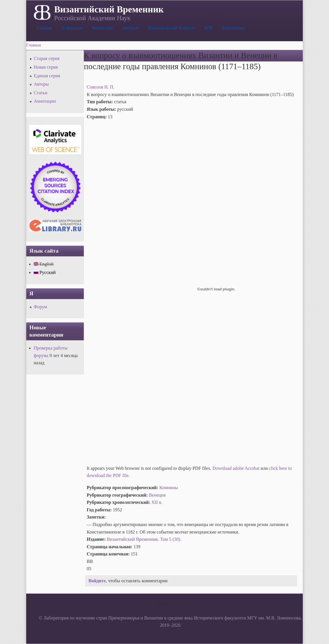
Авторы (41, 84)
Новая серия (46, 67)
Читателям (102, 28)
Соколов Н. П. (101, 87)
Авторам (130, 28)
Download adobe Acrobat (237, 468)
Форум (40, 307)
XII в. (157, 502)
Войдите (97, 581)
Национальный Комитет (171, 28)
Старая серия (47, 58)
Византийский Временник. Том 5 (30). (144, 539)
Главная (44, 28)
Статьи (40, 93)
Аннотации (45, 101)
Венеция (157, 495)
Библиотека (233, 28)
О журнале (72, 28)
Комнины (169, 488)
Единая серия (47, 76)
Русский (45, 272)
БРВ (208, 28)
